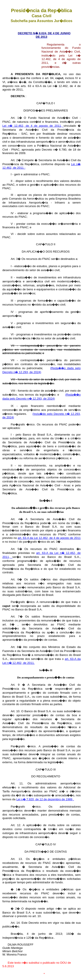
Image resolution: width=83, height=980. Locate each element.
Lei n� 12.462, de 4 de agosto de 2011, (33, 126)
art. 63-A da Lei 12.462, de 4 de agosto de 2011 (49, 538)
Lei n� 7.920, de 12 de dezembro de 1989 (45, 799)
